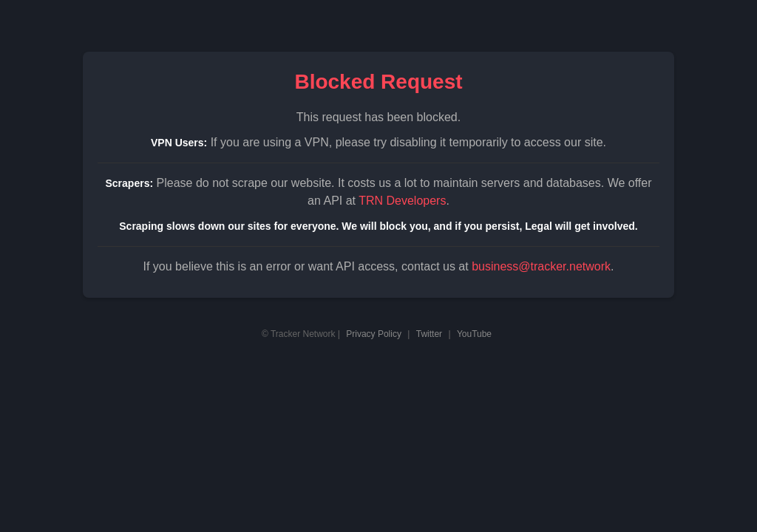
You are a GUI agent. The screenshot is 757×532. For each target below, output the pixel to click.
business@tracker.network (541, 266)
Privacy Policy (374, 334)
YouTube (474, 334)
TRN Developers (402, 201)
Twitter (429, 334)
